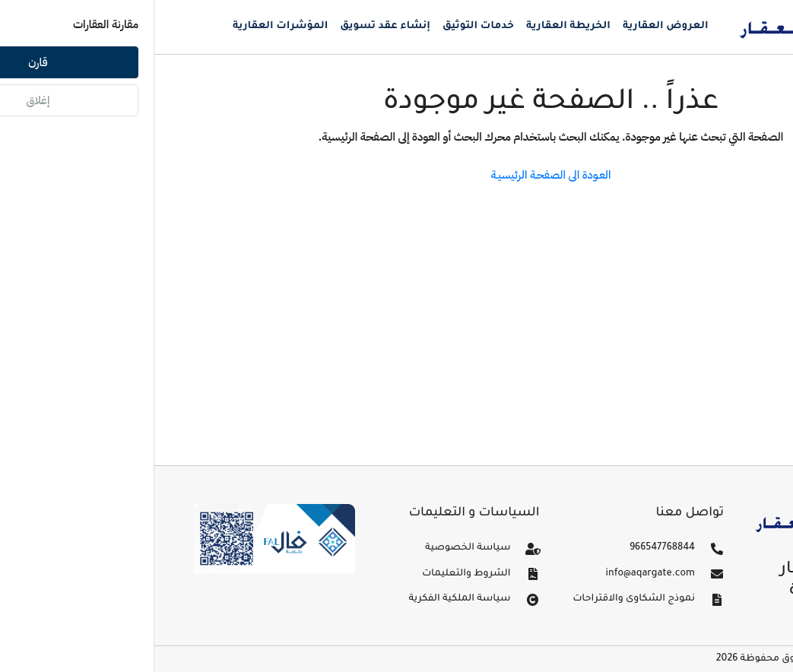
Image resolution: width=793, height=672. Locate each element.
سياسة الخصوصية (313, 548)
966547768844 (508, 548)
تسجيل (701, 79)
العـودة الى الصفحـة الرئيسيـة (397, 175)
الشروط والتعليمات (312, 574)
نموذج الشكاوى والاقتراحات (479, 599)
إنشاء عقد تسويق (231, 26)
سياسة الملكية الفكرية (305, 599)
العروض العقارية (511, 26)
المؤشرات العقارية (126, 26)
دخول (741, 79)
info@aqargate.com (496, 574)
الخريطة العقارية (414, 26)
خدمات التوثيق (324, 26)
